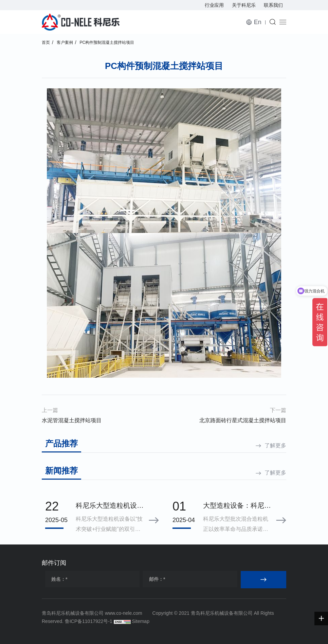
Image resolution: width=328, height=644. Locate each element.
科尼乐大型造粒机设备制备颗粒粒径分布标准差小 (110, 506)
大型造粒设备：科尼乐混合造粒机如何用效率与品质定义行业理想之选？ (237, 506)
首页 (46, 42)
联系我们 (273, 5)
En (258, 22)
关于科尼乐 (244, 5)
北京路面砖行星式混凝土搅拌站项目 (243, 420)
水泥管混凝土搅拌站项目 (72, 420)
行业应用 (214, 5)
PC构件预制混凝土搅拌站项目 (107, 42)
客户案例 (65, 42)
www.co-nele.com (124, 613)
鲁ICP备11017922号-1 (89, 621)
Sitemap (141, 621)
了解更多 (275, 445)
